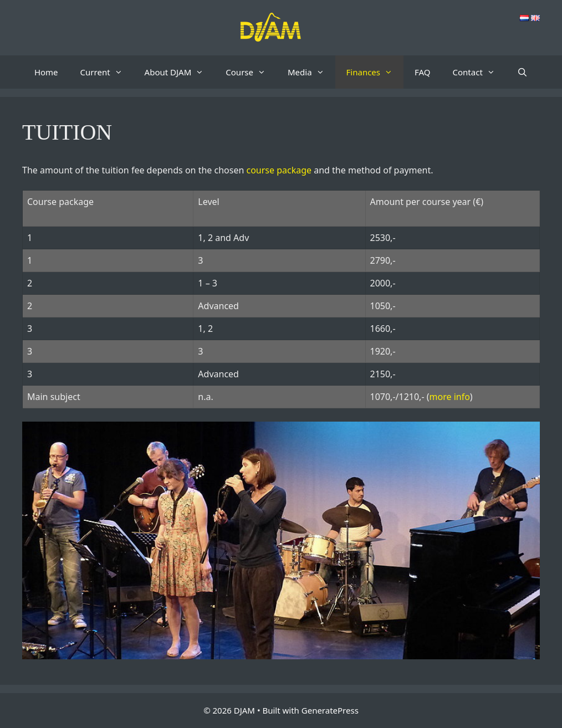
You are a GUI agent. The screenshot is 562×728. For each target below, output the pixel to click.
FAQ (423, 72)
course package (279, 170)
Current (107, 72)
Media (311, 72)
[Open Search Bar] (522, 72)
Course (251, 72)
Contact (479, 72)
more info (450, 397)
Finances (375, 72)
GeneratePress (330, 710)
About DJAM (180, 72)
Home (46, 72)
